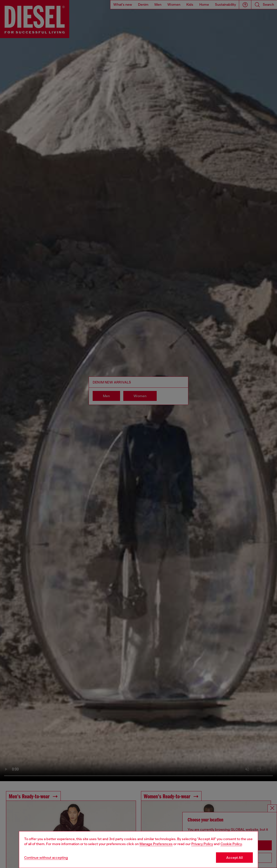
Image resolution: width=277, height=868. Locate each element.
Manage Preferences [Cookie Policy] (156, 844)
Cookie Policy (231, 844)
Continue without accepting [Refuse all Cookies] (46, 858)
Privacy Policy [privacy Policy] (202, 844)
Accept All (234, 858)
